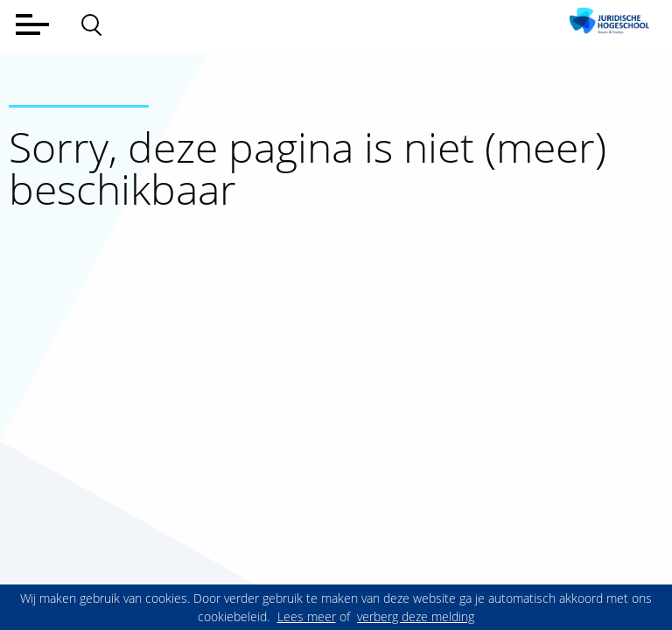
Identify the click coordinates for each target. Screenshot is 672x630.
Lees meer (307, 616)
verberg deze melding (416, 616)
